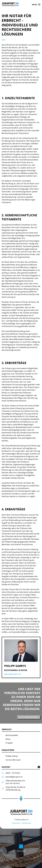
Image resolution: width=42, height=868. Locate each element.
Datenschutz (26, 823)
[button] (36, 4)
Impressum (16, 823)
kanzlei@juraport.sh (14, 777)
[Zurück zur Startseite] (10, 4)
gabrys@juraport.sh (13, 674)
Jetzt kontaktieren (29, 717)
